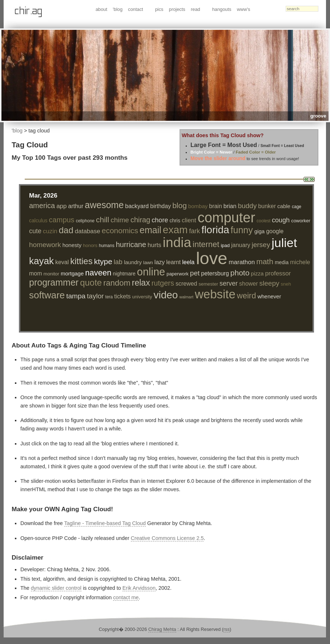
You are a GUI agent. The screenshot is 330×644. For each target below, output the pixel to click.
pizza (257, 273)
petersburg (215, 273)
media (282, 262)
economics (120, 230)
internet (206, 244)
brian (230, 206)
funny (242, 230)
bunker (267, 206)
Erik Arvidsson (139, 588)
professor (278, 273)
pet (195, 273)
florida (215, 230)
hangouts (222, 9)
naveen (98, 273)
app (61, 206)
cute (35, 231)
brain (216, 206)
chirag (140, 220)
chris (175, 220)
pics (159, 9)
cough (281, 220)
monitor (51, 274)
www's (244, 9)
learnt (173, 262)
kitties (81, 261)
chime (120, 220)
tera (109, 297)
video (166, 295)
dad (66, 230)
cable (284, 206)
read (196, 9)
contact (135, 9)
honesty (72, 245)
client (189, 220)
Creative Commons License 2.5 (167, 538)
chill (102, 220)
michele (300, 262)
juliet (284, 243)
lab (118, 262)
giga (259, 231)
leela (188, 262)
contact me (126, 597)
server (229, 283)
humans (107, 246)
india (177, 243)
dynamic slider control (56, 588)
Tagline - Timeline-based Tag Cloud (105, 523)
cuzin (50, 231)
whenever (269, 296)
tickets (122, 296)
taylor (95, 296)
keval (62, 262)
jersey (261, 245)
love (212, 258)
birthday (160, 206)
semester (208, 284)
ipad (225, 245)
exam (175, 230)
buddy (247, 206)
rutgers (163, 283)
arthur (76, 206)
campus (62, 220)
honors (90, 245)
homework (45, 245)
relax (141, 283)
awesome (104, 205)
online (151, 272)
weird (247, 296)
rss (227, 629)
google (275, 231)
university (142, 297)
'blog (118, 9)
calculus (38, 220)
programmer (54, 282)
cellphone (85, 221)
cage (297, 207)
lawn (148, 263)
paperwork (178, 274)
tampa (76, 296)
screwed (186, 284)
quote (91, 283)
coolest (263, 221)
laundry (133, 262)
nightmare (124, 274)
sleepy (269, 283)
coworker (301, 221)
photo (240, 273)
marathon (242, 262)
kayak (41, 261)
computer (226, 218)
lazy (160, 262)
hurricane (131, 245)
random (117, 283)
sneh (286, 284)
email (150, 230)
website (215, 294)
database (88, 231)
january (241, 245)
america (42, 206)
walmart (186, 297)
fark (194, 231)
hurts (154, 245)
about (101, 9)
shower (249, 284)
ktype (103, 261)
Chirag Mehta (162, 629)
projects (177, 9)
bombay (198, 206)
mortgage (72, 273)
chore (160, 220)
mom (36, 273)
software (47, 295)
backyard (137, 206)
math (265, 261)
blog (180, 205)
